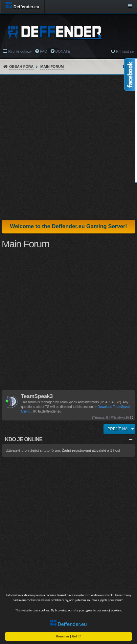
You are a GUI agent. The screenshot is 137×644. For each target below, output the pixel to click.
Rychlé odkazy (20, 51)
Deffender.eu (69, 624)
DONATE (63, 51)
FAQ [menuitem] (44, 51)
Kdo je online (24, 439)
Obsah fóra (21, 67)
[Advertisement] (68, 147)
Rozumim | (69, 636)
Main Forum (52, 67)
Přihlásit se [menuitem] (125, 51)
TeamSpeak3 (37, 397)
